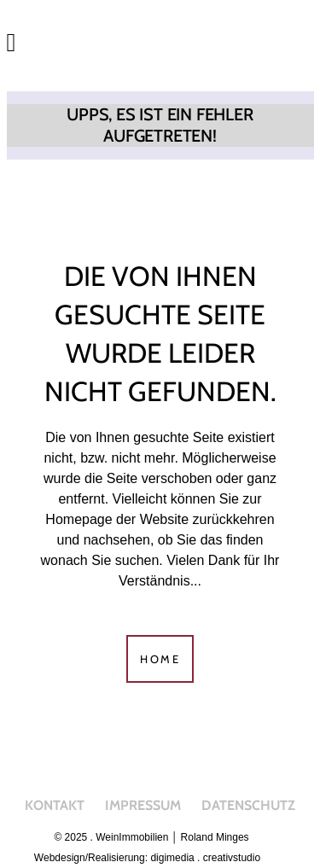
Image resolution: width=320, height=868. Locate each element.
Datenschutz (248, 805)
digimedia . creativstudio (205, 858)
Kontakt (55, 805)
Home (160, 659)
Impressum (143, 805)
